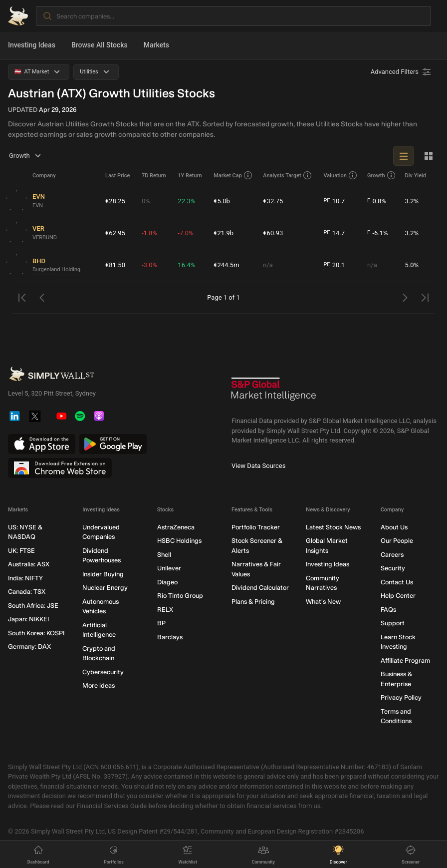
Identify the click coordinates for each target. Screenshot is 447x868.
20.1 (334, 265)
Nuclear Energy (105, 588)
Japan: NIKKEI (28, 619)
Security (393, 568)
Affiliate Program (405, 660)
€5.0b (222, 201)
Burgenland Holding (56, 269)
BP (161, 623)
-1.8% (149, 233)
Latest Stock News (333, 527)
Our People (397, 541)
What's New (323, 602)
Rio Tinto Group (180, 596)
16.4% (186, 265)
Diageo (167, 582)
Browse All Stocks (100, 45)
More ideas (99, 685)
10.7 (334, 201)
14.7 (334, 233)
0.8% (377, 201)
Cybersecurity (103, 672)
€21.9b (223, 233)
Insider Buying (103, 574)
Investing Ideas (32, 45)
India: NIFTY (25, 578)
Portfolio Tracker (256, 527)
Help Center (398, 596)
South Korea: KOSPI (36, 633)
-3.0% (149, 265)
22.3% (186, 201)
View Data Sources (258, 466)
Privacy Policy (401, 697)
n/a (268, 265)
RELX (165, 610)
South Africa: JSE (33, 606)
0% (146, 201)
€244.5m (226, 265)
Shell (164, 555)
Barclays (170, 637)
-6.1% (377, 233)
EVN (38, 206)
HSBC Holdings (179, 541)
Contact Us (397, 582)
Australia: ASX (29, 564)
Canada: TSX (27, 592)
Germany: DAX (29, 647)
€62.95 (115, 233)
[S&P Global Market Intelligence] (274, 393)
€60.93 (273, 233)
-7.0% (185, 233)
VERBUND (45, 237)
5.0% (412, 265)
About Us (394, 527)
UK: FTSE (21, 551)
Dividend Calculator (260, 588)
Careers (392, 555)
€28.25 (115, 201)
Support (393, 623)
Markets (156, 45)
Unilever (169, 568)
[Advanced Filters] (402, 72)
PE (327, 201)
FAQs (388, 610)
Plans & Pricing (253, 602)
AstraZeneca (176, 527)
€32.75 (273, 201)
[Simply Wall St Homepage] (18, 16)
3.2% (412, 201)
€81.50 (115, 265)
